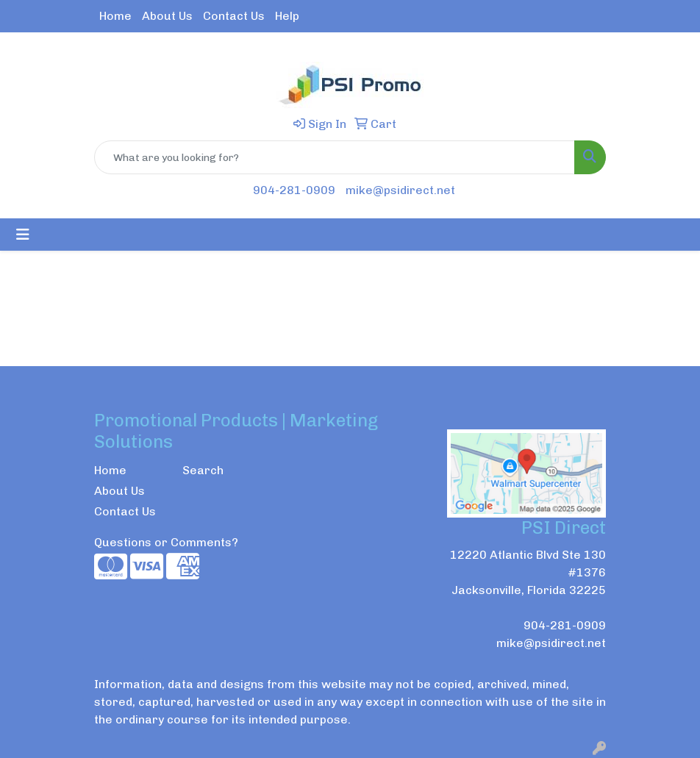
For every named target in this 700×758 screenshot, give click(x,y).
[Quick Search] (335, 157)
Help (287, 16)
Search (203, 470)
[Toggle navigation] (23, 235)
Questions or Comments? (166, 542)
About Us (167, 16)
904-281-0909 (294, 190)
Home (115, 16)
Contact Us (234, 16)
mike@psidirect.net (400, 190)
